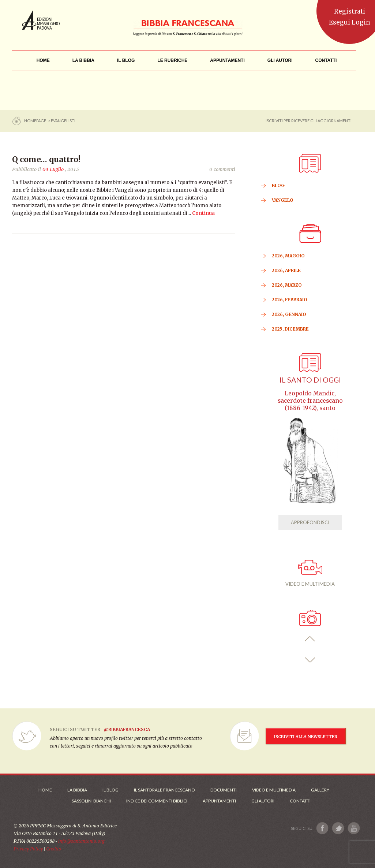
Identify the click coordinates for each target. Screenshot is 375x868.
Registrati (350, 11)
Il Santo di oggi (310, 380)
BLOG (278, 185)
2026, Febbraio (290, 300)
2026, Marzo (287, 285)
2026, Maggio (288, 256)
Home (45, 790)
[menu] (172, 61)
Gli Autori (263, 801)
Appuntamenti (219, 801)
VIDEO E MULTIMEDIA (310, 573)
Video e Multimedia (274, 790)
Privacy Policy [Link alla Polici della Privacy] (28, 849)
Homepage (35, 121)
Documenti (224, 790)
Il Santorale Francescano (164, 790)
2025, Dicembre (290, 329)
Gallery (320, 790)
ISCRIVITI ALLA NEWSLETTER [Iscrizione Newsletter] (306, 737)
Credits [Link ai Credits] (54, 849)
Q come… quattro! (46, 159)
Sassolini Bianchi (91, 801)
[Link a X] (338, 828)
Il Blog (110, 790)
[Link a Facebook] (322, 828)
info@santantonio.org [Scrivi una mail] (81, 841)
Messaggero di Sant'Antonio (41, 20)
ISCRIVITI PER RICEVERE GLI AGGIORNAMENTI (309, 121)
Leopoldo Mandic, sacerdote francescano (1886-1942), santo (310, 401)
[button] (310, 639)
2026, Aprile (286, 270)
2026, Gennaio (289, 314)
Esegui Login (350, 22)
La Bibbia (77, 790)
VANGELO (283, 200)
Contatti (300, 801)
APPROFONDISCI (310, 522)
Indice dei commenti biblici (157, 801)
